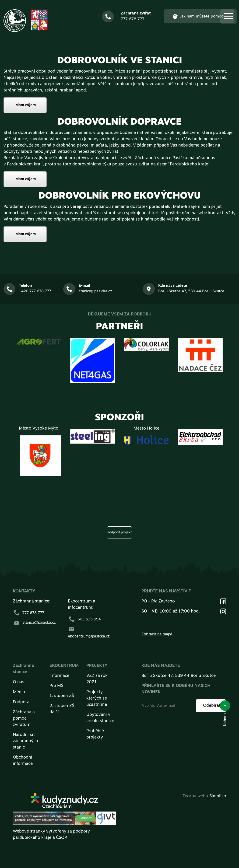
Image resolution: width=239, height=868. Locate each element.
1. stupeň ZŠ (62, 696)
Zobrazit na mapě (157, 634)
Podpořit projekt (119, 533)
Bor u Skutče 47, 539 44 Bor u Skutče (179, 676)
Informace (59, 676)
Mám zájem (26, 105)
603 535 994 (84, 619)
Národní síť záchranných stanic (25, 741)
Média (19, 692)
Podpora (21, 702)
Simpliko (218, 796)
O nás (19, 682)
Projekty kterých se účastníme (97, 698)
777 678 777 (28, 613)
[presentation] (121, 403)
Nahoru (225, 713)
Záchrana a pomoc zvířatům (24, 719)
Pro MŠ (56, 686)
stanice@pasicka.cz (34, 623)
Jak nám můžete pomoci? (199, 16)
